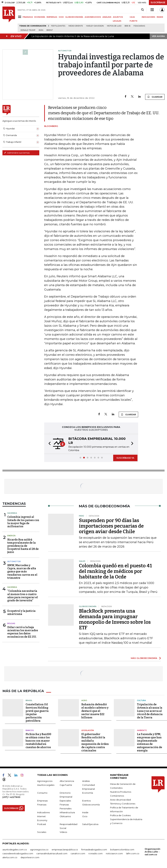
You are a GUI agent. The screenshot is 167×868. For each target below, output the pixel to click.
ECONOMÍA (40, 17)
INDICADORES (148, 17)
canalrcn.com (78, 853)
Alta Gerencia (67, 781)
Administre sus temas (17, 153)
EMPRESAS (52, 17)
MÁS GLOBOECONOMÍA (144, 658)
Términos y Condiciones (123, 804)
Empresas (42, 801)
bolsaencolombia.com (122, 850)
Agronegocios (45, 781)
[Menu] (20, 17)
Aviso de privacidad (120, 800)
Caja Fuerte (66, 785)
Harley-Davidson (95, 26)
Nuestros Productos (121, 792)
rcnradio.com (95, 853)
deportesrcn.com (30, 857)
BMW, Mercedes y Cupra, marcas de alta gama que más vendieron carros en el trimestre (22, 572)
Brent (50, 30)
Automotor (14, 561)
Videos (63, 832)
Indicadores (43, 812)
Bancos (30, 730)
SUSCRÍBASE (158, 2)
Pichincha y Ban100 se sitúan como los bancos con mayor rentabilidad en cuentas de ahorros (38, 741)
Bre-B (127, 26)
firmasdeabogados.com (94, 850)
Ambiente (142, 730)
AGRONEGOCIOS (93, 17)
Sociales (42, 832)
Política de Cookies (120, 815)
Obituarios (65, 816)
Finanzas (42, 805)
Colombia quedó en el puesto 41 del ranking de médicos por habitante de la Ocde (115, 571)
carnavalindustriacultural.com (52, 853)
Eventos (86, 801)
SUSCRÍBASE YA (125, 458)
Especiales (65, 801)
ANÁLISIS (107, 17)
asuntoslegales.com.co (15, 850)
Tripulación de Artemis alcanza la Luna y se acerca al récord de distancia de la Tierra (150, 711)
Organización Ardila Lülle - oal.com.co (152, 852)
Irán (41, 30)
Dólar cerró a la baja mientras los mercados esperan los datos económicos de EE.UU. (23, 632)
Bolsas (11, 623)
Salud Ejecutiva (90, 824)
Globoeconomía (91, 805)
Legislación (88, 730)
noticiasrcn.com (114, 853)
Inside (85, 812)
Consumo (42, 793)
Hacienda (12, 513)
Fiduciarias (139, 26)
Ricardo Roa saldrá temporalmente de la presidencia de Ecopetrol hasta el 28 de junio (23, 546)
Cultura (141, 700)
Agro (84, 700)
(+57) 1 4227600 (11, 797)
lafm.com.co (133, 853)
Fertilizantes (58, 26)
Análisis (86, 781)
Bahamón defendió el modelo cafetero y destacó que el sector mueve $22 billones (95, 711)
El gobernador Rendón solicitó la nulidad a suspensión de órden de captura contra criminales (95, 742)
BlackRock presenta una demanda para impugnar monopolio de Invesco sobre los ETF (115, 619)
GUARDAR (155, 97)
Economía (88, 793)
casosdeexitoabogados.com (18, 853)
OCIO (61, 17)
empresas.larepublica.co (65, 850)
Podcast (42, 824)
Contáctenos (117, 796)
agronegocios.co (39, 850)
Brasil (29, 700)
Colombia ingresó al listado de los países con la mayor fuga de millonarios (23, 522)
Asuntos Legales (46, 785)
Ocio (85, 816)
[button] (49, 444)
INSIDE (160, 17)
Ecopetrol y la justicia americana (21, 612)
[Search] (142, 10)
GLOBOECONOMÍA (74, 17)
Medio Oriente (76, 26)
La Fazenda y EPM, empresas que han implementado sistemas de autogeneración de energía (150, 742)
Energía (11, 536)
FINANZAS (28, 17)
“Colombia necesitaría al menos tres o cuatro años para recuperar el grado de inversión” (23, 596)
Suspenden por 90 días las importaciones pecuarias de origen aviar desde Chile (111, 526)
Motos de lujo (114, 26)
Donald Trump (28, 30)
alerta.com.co (10, 857)
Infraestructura (67, 812)
